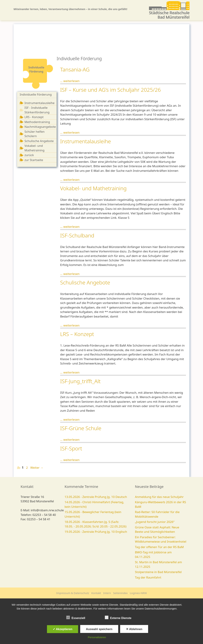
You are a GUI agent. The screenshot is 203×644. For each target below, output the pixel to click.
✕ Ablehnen (134, 629)
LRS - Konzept (34, 117)
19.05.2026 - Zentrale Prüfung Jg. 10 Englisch (96, 532)
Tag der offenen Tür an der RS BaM (159, 547)
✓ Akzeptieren (63, 629)
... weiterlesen (70, 81)
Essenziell (76, 617)
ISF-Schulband (77, 235)
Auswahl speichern (99, 629)
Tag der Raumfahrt (148, 577)
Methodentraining (37, 122)
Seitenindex (120, 593)
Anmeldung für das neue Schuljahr (159, 497)
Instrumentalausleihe (39, 103)
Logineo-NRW (138, 593)
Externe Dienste (118, 617)
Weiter (37, 468)
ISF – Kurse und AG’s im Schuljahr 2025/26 (110, 90)
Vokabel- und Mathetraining (93, 188)
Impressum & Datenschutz (73, 593)
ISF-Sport (71, 448)
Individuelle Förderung (36, 94)
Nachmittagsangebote (40, 127)
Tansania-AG (75, 69)
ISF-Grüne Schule (81, 428)
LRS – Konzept (77, 334)
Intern (107, 593)
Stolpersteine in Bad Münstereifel (158, 572)
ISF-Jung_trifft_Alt (80, 381)
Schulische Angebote (39, 141)
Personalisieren (97, 637)
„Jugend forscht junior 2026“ (155, 522)
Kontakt (96, 593)
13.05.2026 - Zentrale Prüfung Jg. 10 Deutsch (96, 497)
